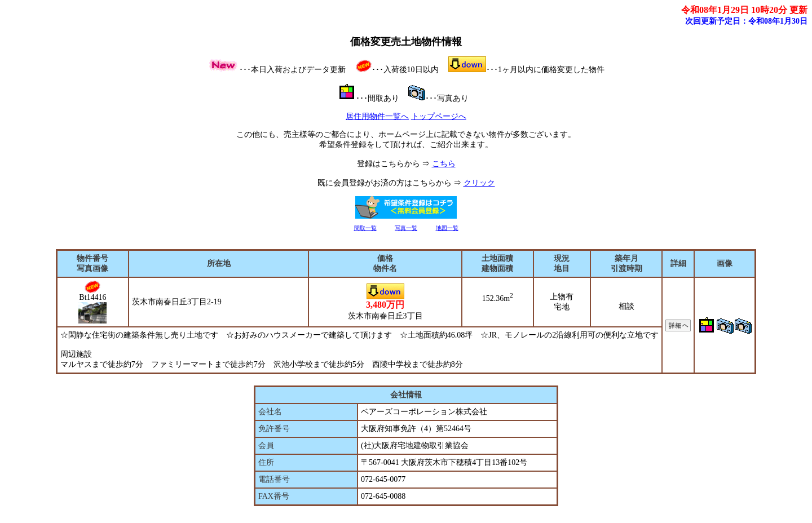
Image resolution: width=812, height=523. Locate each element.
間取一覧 (365, 228)
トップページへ (439, 116)
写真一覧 (406, 228)
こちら (444, 164)
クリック (479, 183)
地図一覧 (447, 228)
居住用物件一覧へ (377, 116)
